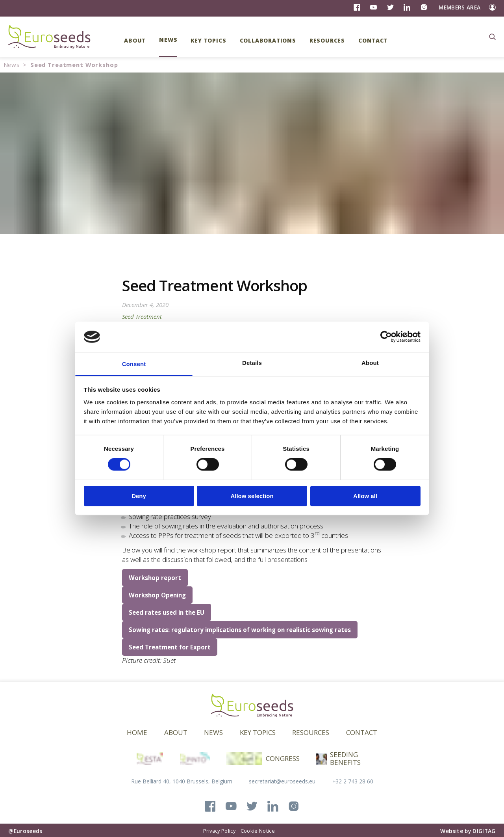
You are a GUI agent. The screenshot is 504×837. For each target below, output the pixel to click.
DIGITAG (484, 831)
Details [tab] (252, 363)
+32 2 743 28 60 (353, 781)
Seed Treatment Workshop (74, 65)
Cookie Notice (258, 831)
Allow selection (252, 496)
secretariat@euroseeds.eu (282, 781)
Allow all (365, 496)
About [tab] (370, 363)
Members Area (460, 7)
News (12, 65)
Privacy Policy (219, 831)
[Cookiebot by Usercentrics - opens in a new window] (386, 337)
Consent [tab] (134, 364)
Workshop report (155, 578)
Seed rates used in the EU (167, 612)
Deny (139, 496)
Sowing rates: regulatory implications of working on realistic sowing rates (240, 630)
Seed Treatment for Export (170, 647)
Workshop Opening (157, 595)
